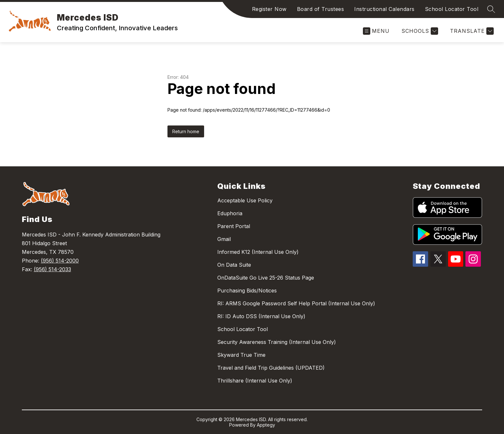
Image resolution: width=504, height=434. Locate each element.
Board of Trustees (321, 9)
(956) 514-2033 (52, 269)
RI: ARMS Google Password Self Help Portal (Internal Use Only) (296, 303)
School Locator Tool (452, 9)
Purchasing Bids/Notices (247, 291)
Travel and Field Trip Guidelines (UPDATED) (271, 368)
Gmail (224, 239)
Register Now (269, 9)
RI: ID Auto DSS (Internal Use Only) (261, 316)
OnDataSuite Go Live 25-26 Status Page (266, 278)
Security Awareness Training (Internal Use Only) (277, 342)
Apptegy (266, 425)
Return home (186, 131)
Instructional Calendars (384, 9)
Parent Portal (234, 226)
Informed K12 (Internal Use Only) (258, 252)
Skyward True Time (241, 355)
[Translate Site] (471, 31)
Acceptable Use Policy (245, 200)
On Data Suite (234, 265)
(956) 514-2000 (60, 261)
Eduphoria (230, 213)
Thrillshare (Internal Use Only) (255, 381)
